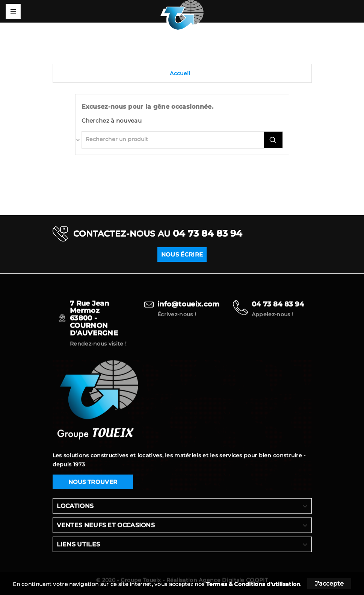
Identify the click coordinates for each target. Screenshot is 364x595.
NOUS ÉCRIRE (182, 254)
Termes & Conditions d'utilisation (253, 584)
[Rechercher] (173, 139)
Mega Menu (13, 11)
